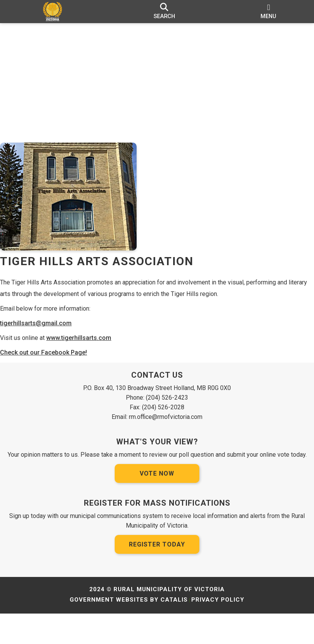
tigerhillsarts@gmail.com (43, 331)
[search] (164, 12)
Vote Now (157, 504)
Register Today (157, 575)
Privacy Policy (218, 630)
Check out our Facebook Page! (51, 360)
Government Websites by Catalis (129, 630)
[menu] (269, 12)
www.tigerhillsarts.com (86, 346)
